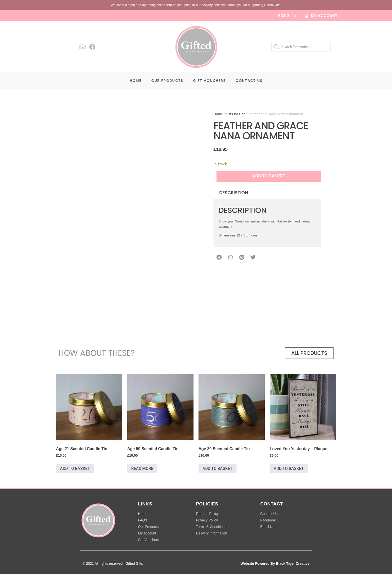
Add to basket (269, 176)
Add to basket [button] (75, 469)
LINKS (145, 504)
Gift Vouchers (209, 81)
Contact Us (249, 81)
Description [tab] (234, 193)
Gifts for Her (235, 114)
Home (135, 81)
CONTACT (272, 504)
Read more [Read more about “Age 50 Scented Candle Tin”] (142, 469)
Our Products (167, 81)
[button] (219, 257)
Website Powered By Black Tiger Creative (275, 563)
